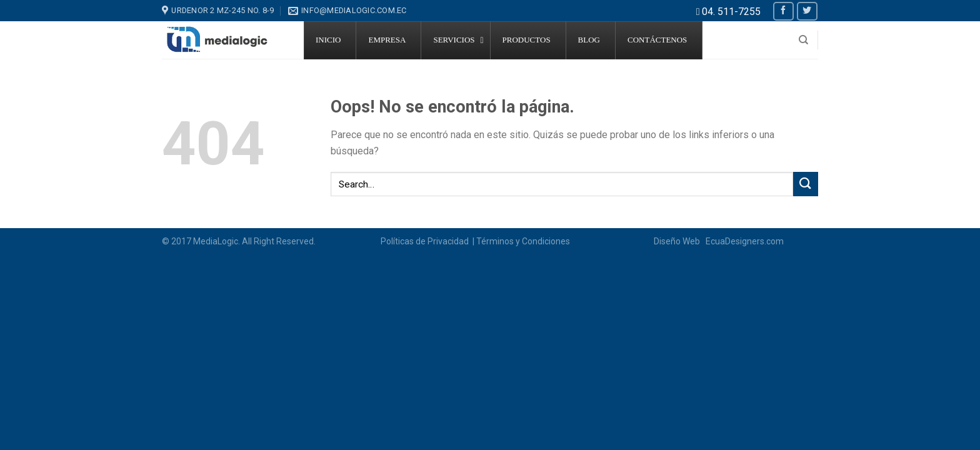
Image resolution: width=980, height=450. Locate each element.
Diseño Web (679, 241)
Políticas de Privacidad (426, 241)
